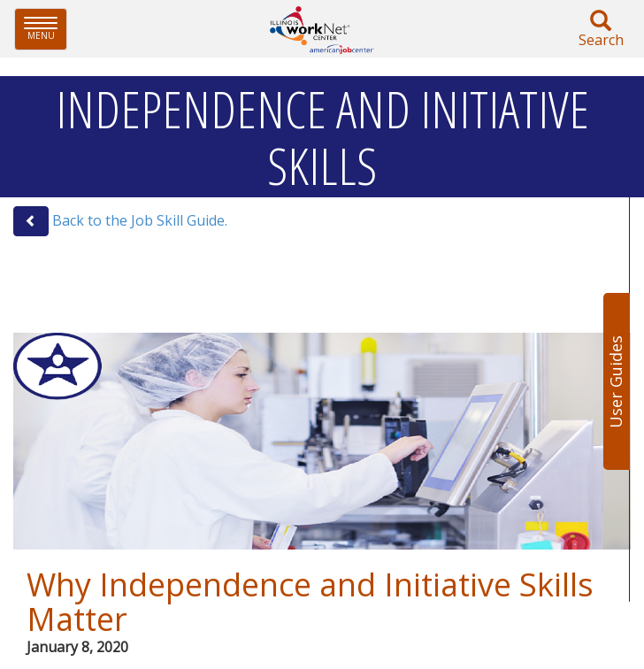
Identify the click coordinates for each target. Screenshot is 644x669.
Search (601, 30)
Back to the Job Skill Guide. (140, 220)
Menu (46, 29)
